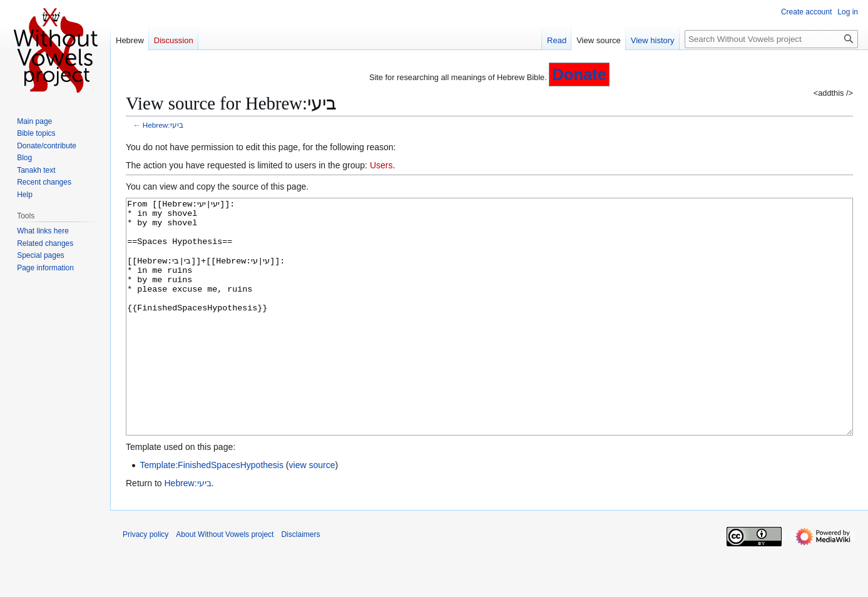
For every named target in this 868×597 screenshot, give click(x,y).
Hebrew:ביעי (163, 125)
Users (381, 165)
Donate (579, 74)
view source (312, 512)
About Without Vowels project (225, 581)
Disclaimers (300, 581)
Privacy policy (146, 581)
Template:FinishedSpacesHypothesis (212, 512)
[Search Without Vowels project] (771, 39)
